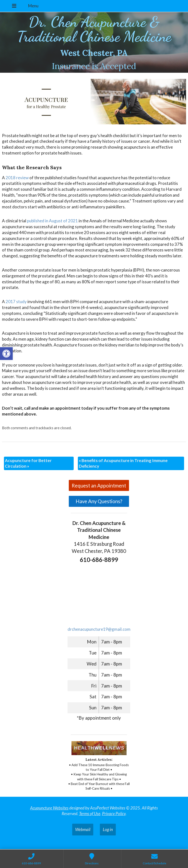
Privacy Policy (114, 814)
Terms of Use (90, 814)
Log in (108, 829)
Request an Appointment (99, 486)
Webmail (83, 829)
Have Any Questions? (99, 501)
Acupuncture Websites (49, 808)
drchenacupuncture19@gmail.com (99, 629)
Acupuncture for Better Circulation (28, 463)
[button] (6, 354)
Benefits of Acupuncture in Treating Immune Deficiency (123, 463)
